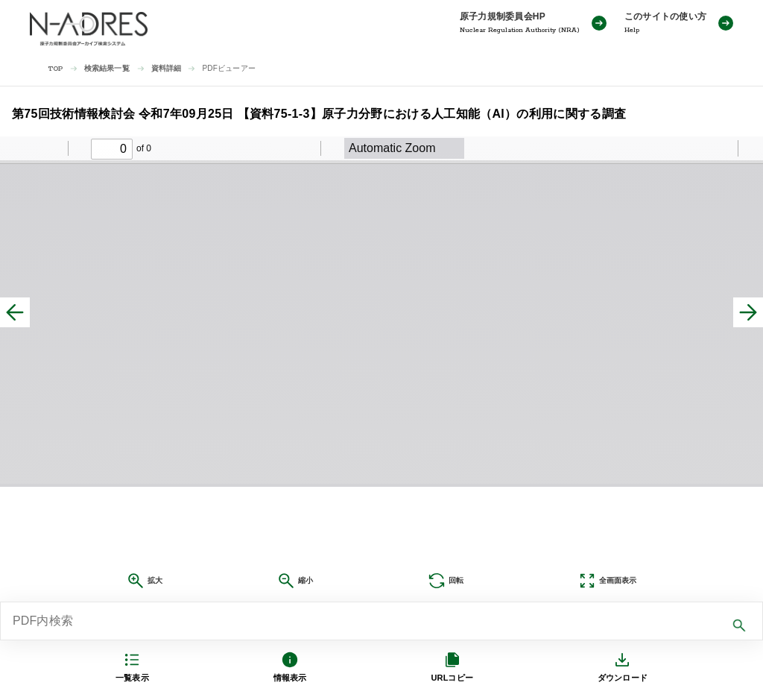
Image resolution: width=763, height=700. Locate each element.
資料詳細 (167, 68)
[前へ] (15, 312)
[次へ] (748, 312)
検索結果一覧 (107, 68)
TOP (56, 69)
